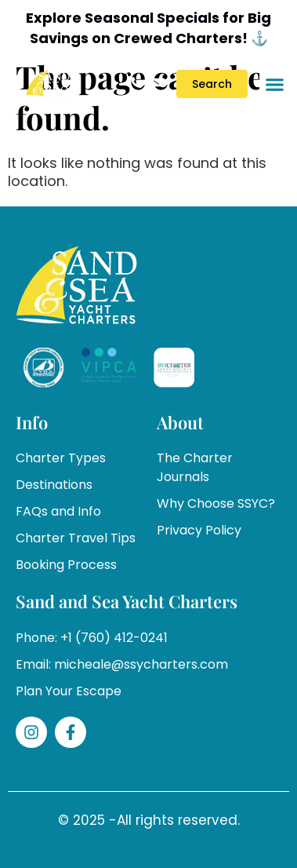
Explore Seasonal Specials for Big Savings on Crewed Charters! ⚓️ (148, 28)
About (180, 422)
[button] (274, 84)
